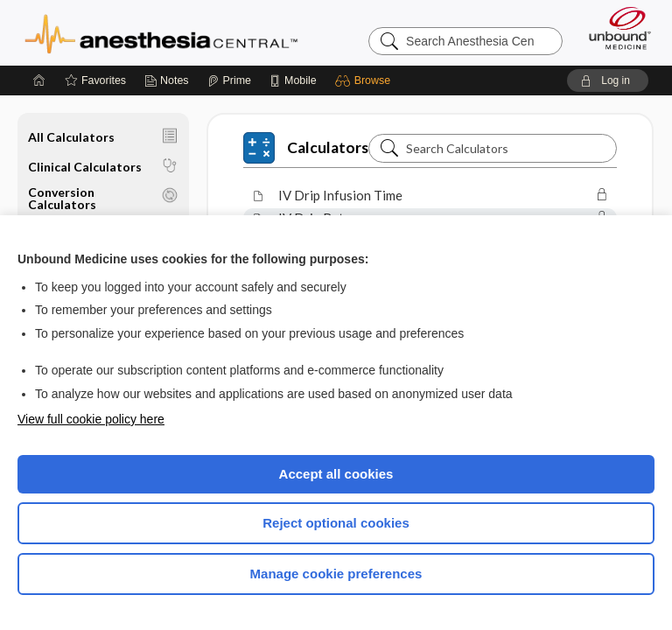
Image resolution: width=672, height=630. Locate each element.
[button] (365, 80)
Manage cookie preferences (336, 574)
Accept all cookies (336, 474)
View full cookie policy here (91, 419)
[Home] (39, 80)
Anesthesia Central (161, 32)
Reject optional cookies (336, 523)
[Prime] (229, 80)
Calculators (306, 148)
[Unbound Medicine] (614, 28)
